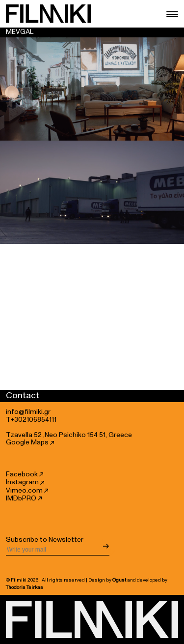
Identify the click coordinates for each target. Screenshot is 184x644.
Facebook (25, 474)
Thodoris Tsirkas (25, 587)
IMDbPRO (24, 498)
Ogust (119, 580)
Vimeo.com (27, 491)
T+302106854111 (31, 420)
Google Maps (30, 442)
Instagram (25, 482)
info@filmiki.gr (28, 412)
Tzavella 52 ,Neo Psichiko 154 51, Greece (69, 435)
